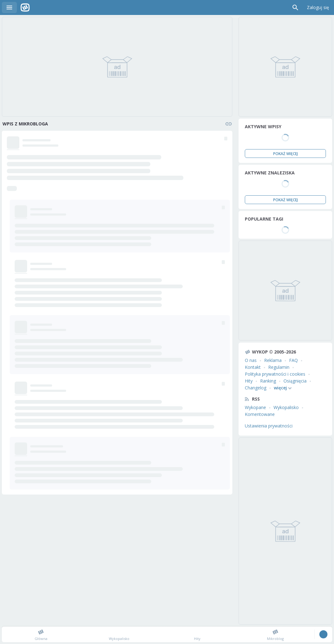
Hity (249, 381)
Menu (9, 7)
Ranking (268, 381)
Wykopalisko (286, 407)
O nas (251, 360)
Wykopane (255, 407)
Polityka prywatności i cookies (275, 374)
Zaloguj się (318, 7)
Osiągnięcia (295, 381)
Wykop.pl (25, 7)
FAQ (293, 360)
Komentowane (260, 414)
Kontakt (253, 367)
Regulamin (279, 367)
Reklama (273, 360)
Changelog (256, 388)
